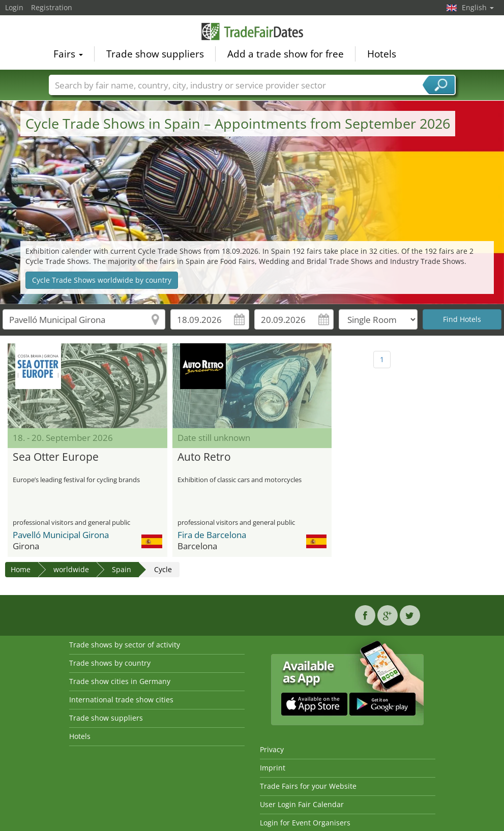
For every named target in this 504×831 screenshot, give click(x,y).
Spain (122, 569)
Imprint (273, 768)
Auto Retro (204, 457)
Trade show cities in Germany (120, 681)
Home (21, 569)
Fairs (68, 54)
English (478, 7)
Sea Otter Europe (56, 457)
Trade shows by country (110, 663)
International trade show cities (121, 700)
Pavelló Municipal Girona (61, 535)
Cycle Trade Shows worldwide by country (102, 280)
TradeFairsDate (252, 32)
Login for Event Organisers (305, 823)
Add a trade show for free (286, 54)
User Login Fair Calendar (302, 804)
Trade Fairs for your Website (308, 786)
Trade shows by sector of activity (125, 645)
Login (14, 7)
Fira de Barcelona (212, 535)
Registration (52, 7)
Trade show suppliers (155, 54)
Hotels (382, 54)
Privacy (272, 749)
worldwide (71, 569)
